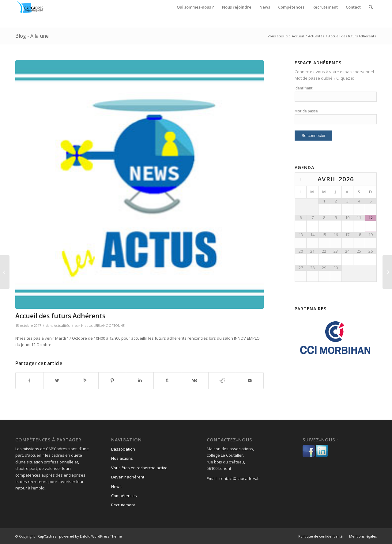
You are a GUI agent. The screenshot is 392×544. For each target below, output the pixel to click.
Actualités (316, 36)
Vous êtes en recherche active (139, 468)
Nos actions (122, 458)
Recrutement (123, 505)
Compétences (124, 496)
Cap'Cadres (47, 536)
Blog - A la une (32, 36)
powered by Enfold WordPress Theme (90, 536)
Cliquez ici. (346, 78)
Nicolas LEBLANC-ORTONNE (103, 326)
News (116, 486)
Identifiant (304, 88)
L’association (123, 449)
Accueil (298, 36)
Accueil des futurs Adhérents (60, 316)
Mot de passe (306, 111)
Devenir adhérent (128, 477)
